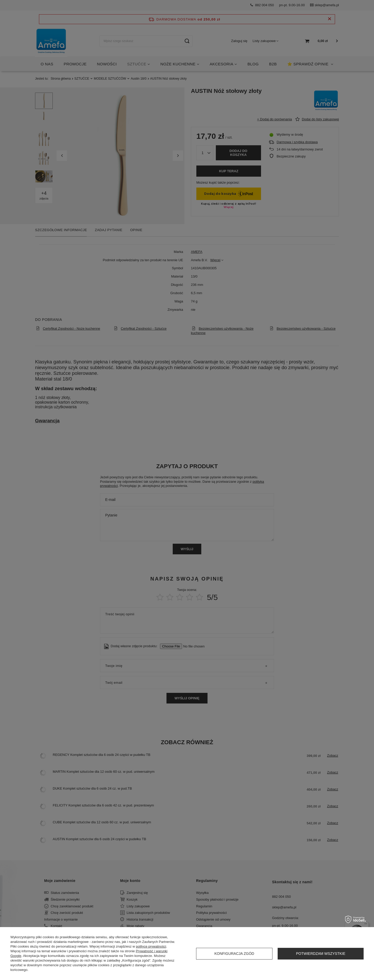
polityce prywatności (151, 946)
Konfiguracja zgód (234, 954)
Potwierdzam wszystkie (321, 954)
